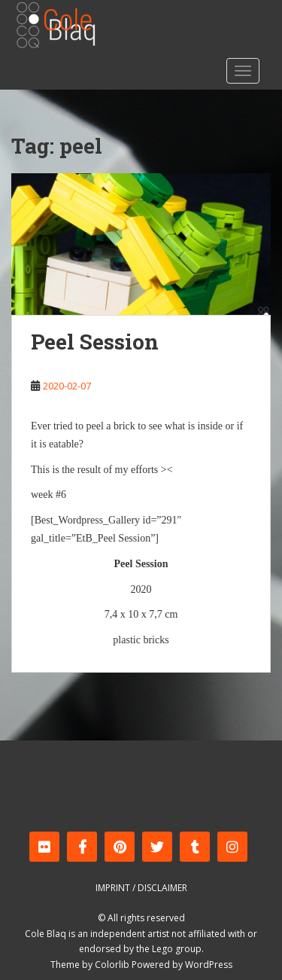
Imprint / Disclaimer (141, 888)
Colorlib (112, 965)
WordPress (209, 965)
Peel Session (95, 342)
